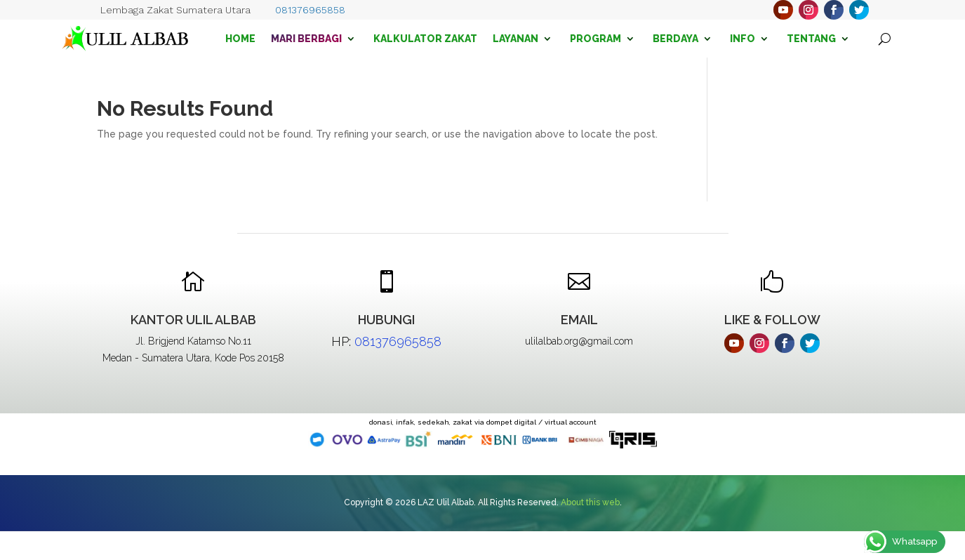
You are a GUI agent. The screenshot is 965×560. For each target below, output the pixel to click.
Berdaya (675, 39)
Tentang (811, 39)
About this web (590, 502)
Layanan (515, 39)
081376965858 (310, 10)
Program (595, 39)
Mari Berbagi (306, 39)
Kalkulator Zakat (425, 39)
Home (240, 39)
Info (743, 39)
